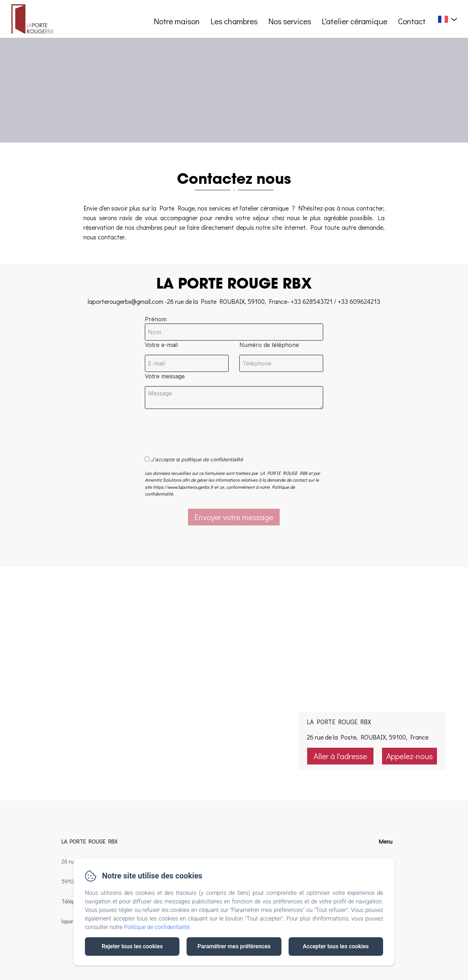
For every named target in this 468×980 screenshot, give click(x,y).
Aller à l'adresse (340, 756)
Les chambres (234, 21)
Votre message (165, 376)
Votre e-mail (161, 345)
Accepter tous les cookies (336, 946)
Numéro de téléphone (269, 345)
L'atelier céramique (355, 21)
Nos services (290, 21)
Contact (412, 21)
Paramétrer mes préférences (234, 946)
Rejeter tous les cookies (132, 946)
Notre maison (177, 21)
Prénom (156, 319)
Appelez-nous (409, 756)
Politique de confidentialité (157, 927)
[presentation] (199, 429)
